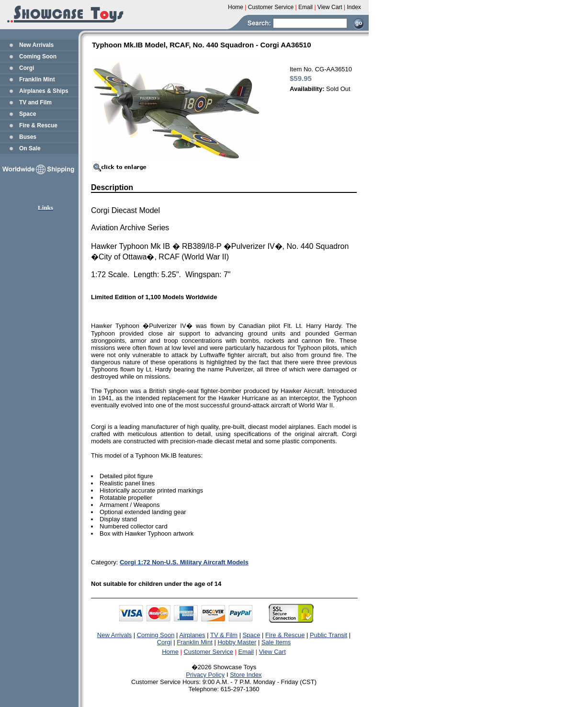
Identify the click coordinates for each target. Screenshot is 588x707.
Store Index (246, 675)
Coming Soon (38, 56)
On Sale (30, 148)
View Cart (272, 652)
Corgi (27, 68)
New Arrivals (36, 45)
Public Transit (328, 635)
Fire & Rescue (38, 125)
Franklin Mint (37, 79)
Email (246, 652)
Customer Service (209, 652)
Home (170, 652)
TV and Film (35, 102)
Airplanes (192, 635)
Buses (28, 137)
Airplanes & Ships (44, 91)
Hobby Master (237, 642)
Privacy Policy (205, 675)
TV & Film (224, 635)
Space (28, 114)
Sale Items (276, 642)
